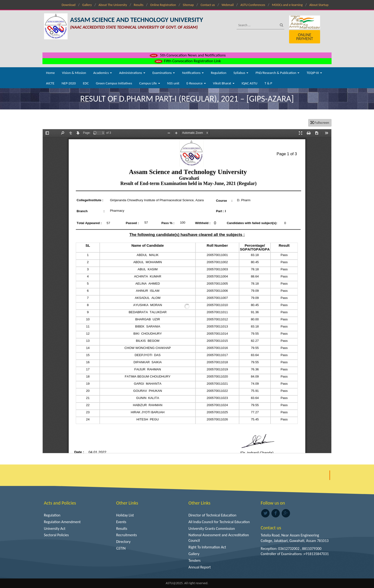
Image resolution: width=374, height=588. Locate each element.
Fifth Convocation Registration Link (187, 61)
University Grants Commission (212, 529)
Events (121, 522)
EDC (86, 83)
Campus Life (150, 83)
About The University (113, 5)
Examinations (164, 73)
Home (50, 73)
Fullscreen (320, 123)
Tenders (195, 560)
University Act (55, 529)
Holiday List (125, 515)
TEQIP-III (314, 73)
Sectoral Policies (56, 535)
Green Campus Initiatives (114, 83)
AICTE (50, 83)
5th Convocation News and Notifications (187, 55)
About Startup (319, 5)
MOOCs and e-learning (287, 5)
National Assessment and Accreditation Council (219, 538)
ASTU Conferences (253, 5)
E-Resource (196, 83)
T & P (268, 83)
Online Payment (305, 37)
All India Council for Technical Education (219, 522)
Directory (123, 542)
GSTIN (121, 548)
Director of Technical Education (212, 515)
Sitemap (188, 5)
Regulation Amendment (62, 522)
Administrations (132, 73)
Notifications (193, 73)
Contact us (208, 5)
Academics (103, 73)
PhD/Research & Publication (277, 73)
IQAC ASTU (249, 83)
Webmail (228, 5)
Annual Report (200, 567)
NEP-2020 (69, 83)
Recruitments (127, 535)
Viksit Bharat (224, 83)
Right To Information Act (207, 547)
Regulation (219, 73)
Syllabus (241, 73)
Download (68, 5)
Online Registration (163, 5)
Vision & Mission (74, 73)
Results (139, 5)
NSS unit (173, 83)
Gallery (87, 5)
